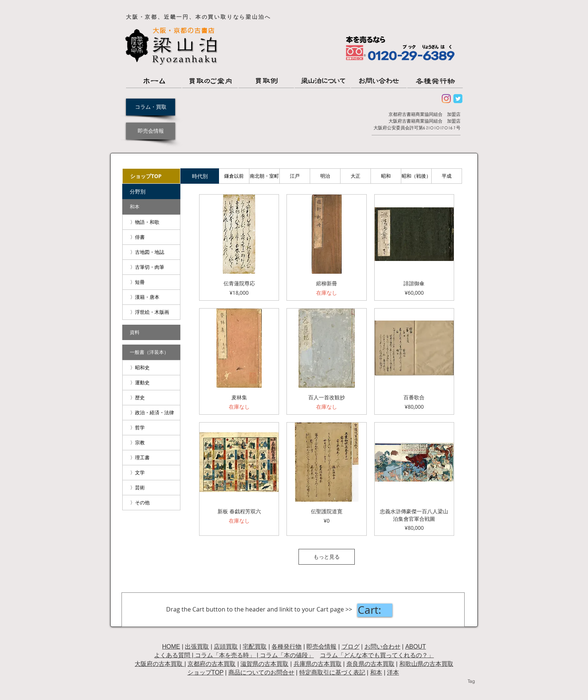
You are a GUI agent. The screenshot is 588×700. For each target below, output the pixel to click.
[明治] (325, 176)
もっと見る (327, 557)
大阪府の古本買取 (159, 664)
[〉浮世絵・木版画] (151, 312)
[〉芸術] (151, 488)
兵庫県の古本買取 (318, 664)
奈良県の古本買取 (370, 664)
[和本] (151, 207)
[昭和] (386, 176)
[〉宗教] (151, 443)
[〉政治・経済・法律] (151, 413)
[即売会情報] (151, 131)
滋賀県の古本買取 (264, 664)
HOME (171, 647)
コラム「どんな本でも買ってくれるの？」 (377, 655)
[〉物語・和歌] (151, 222)
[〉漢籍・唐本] (151, 297)
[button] (151, 191)
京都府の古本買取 (211, 664)
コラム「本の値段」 (287, 655)
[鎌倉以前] (234, 176)
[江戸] (295, 176)
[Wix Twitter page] (458, 99)
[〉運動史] (151, 383)
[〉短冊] (151, 282)
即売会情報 (321, 647)
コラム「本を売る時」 (225, 655)
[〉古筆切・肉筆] (151, 267)
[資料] (151, 332)
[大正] (355, 176)
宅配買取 (255, 647)
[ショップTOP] (151, 176)
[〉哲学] (151, 428)
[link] (375, 610)
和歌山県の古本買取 (426, 664)
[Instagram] (446, 99)
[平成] (447, 176)
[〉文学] (151, 473)
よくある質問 (172, 655)
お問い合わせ (382, 647)
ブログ (351, 647)
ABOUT (416, 647)
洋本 (393, 672)
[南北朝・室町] (264, 176)
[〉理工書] (151, 458)
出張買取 (197, 647)
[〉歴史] (151, 398)
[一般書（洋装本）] (151, 352)
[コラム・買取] (151, 107)
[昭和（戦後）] (416, 176)
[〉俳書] (151, 237)
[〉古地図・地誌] (151, 252)
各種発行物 (286, 647)
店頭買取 (226, 647)
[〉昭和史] (151, 368)
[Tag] (471, 681)
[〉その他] (151, 503)
